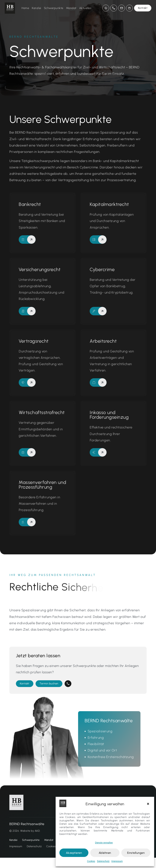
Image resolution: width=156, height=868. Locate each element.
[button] (149, 804)
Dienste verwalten (104, 843)
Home (25, 8)
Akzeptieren (74, 853)
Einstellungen (136, 853)
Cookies (91, 861)
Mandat (71, 8)
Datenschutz (103, 861)
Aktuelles (85, 8)
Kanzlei (37, 8)
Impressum (117, 861)
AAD (37, 841)
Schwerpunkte (54, 8)
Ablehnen (105, 853)
